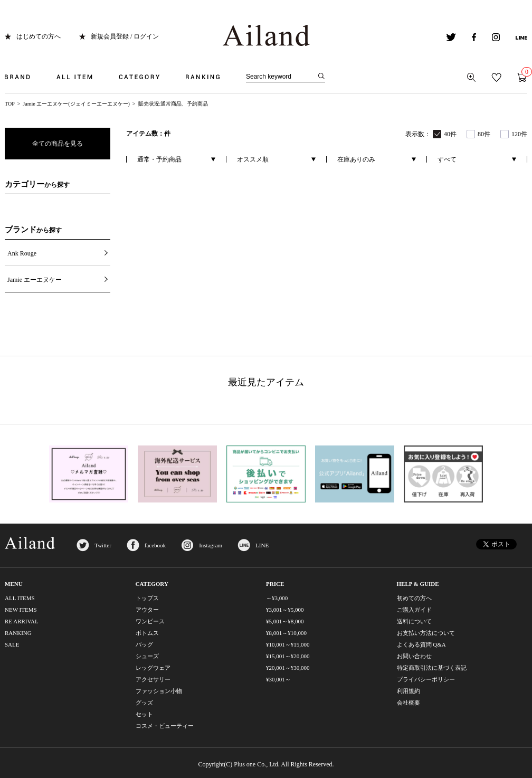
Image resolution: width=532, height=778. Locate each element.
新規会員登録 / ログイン (125, 36)
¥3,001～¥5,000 (285, 610)
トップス (147, 598)
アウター (147, 610)
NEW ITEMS (21, 610)
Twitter (103, 545)
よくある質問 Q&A (421, 644)
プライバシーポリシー (426, 679)
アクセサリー (153, 679)
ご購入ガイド (414, 610)
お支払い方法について (426, 633)
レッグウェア (153, 668)
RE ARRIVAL (22, 621)
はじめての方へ (39, 36)
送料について (414, 621)
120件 (519, 134)
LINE (262, 545)
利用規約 (408, 691)
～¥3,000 (277, 598)
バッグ (144, 644)
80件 (484, 134)
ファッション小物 (159, 691)
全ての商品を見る (58, 144)
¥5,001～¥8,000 (285, 621)
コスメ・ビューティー (165, 726)
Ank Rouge (22, 253)
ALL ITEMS (20, 598)
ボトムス (147, 633)
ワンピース (150, 621)
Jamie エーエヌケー (35, 280)
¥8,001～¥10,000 (286, 633)
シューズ (147, 656)
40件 (450, 134)
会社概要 (408, 703)
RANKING (18, 633)
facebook (155, 545)
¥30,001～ (278, 679)
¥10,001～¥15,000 (288, 644)
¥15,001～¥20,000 (288, 656)
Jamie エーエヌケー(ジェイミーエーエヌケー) (76, 104)
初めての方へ (414, 598)
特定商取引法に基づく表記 (432, 668)
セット (144, 714)
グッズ (144, 703)
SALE (12, 644)
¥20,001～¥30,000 (288, 668)
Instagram (211, 545)
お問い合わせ (414, 656)
